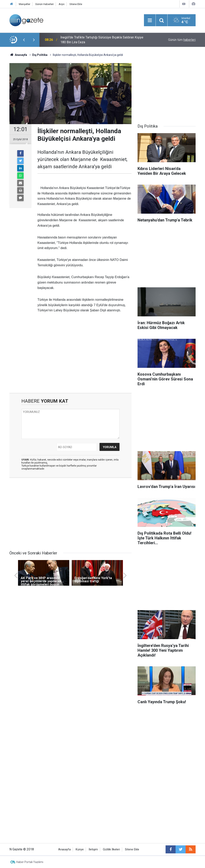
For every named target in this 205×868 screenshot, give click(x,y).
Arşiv (62, 4)
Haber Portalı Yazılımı (30, 862)
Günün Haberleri (44, 4)
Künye (80, 849)
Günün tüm (182, 40)
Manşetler (25, 4)
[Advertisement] (70, 359)
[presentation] (24, 40)
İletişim (93, 849)
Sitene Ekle (76, 4)
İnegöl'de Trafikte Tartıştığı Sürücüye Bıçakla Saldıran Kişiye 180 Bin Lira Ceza (102, 40)
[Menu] (150, 20)
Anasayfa (64, 849)
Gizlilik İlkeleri (111, 849)
